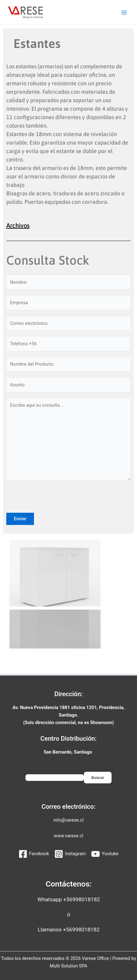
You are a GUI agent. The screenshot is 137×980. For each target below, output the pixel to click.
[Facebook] (34, 854)
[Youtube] (105, 854)
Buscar (68, 768)
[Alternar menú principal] (124, 13)
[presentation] (54, 501)
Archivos (18, 225)
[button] (16, 573)
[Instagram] (70, 854)
